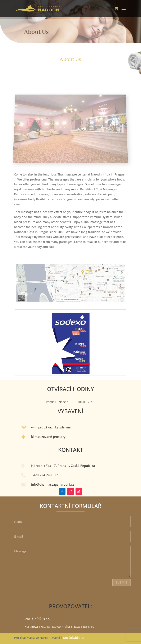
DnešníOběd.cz (74, 638)
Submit (121, 582)
